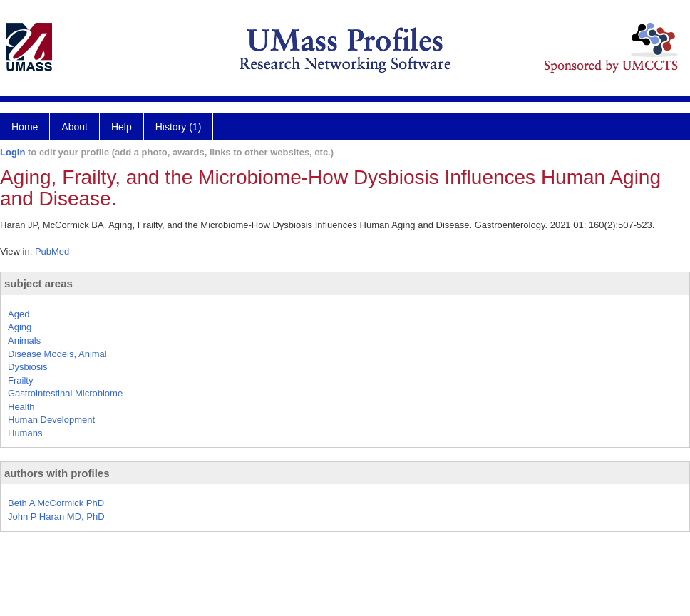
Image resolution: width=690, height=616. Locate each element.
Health (21, 407)
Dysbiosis (28, 367)
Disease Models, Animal (57, 354)
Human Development (51, 420)
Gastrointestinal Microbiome (65, 393)
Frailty (20, 380)
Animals (24, 340)
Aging (20, 327)
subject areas (38, 283)
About (74, 127)
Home (25, 127)
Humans (25, 433)
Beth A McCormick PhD (56, 503)
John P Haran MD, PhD (56, 517)
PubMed (52, 251)
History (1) (179, 127)
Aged (19, 314)
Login (12, 152)
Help (122, 127)
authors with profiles (57, 473)
